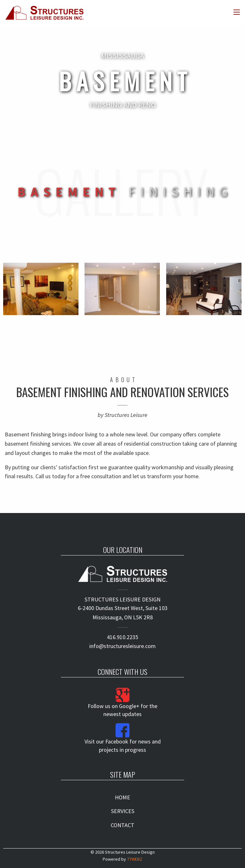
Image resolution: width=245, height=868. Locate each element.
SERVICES (123, 811)
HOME (122, 797)
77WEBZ (135, 859)
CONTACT (122, 825)
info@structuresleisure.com (122, 646)
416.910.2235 (122, 637)
